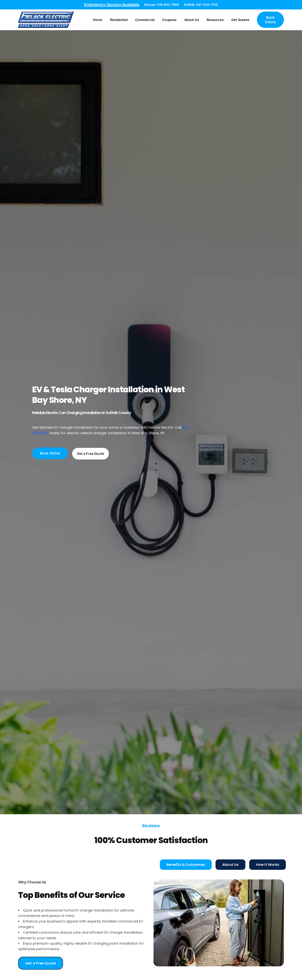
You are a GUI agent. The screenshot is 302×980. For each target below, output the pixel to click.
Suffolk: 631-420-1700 (201, 5)
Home (103, 20)
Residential (124, 20)
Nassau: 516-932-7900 (162, 5)
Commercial (150, 20)
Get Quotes (245, 20)
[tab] (186, 865)
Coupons (174, 20)
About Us (197, 20)
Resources (220, 20)
